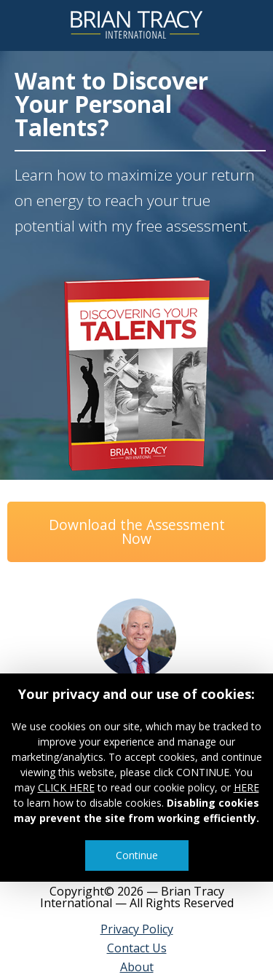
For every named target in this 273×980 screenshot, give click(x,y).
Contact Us (137, 948)
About (137, 967)
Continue (137, 855)
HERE (246, 787)
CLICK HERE (66, 787)
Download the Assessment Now (137, 532)
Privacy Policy (137, 929)
